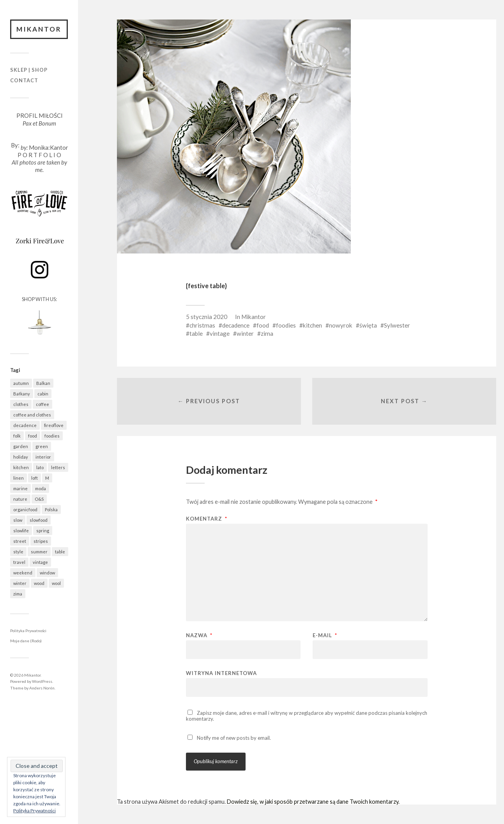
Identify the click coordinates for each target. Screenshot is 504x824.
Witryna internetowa (221, 673)
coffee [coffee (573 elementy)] (42, 404)
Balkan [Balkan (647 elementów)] (43, 383)
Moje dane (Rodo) (26, 641)
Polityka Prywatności (28, 631)
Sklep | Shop (29, 70)
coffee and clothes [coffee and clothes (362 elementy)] (32, 415)
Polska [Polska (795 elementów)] (51, 509)
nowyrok (341, 325)
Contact (24, 80)
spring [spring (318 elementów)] (43, 531)
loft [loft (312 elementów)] (34, 478)
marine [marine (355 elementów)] (20, 488)
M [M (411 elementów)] (47, 478)
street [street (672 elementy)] (20, 541)
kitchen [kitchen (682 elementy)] (21, 467)
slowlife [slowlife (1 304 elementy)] (21, 531)
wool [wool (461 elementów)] (56, 583)
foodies (286, 325)
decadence (236, 325)
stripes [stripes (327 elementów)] (41, 541)
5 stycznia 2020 (207, 317)
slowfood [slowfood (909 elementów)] (39, 520)
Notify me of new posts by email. (234, 738)
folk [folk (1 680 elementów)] (17, 436)
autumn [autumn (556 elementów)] (21, 383)
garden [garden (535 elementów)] (21, 446)
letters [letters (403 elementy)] (58, 467)
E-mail (325, 635)
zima (267, 333)
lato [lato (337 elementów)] (40, 467)
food (263, 325)
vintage (220, 333)
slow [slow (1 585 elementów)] (18, 520)
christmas (202, 325)
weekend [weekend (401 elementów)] (23, 573)
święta (368, 325)
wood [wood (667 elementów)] (39, 583)
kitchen (312, 325)
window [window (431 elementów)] (47, 573)
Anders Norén (42, 688)
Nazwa (199, 635)
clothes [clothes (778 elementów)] (21, 404)
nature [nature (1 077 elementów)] (20, 499)
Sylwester (397, 325)
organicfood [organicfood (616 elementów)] (25, 509)
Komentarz (207, 519)
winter (245, 333)
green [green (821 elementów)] (42, 446)
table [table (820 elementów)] (60, 552)
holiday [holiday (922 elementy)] (21, 457)
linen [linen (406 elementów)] (19, 478)
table (196, 333)
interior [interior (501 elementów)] (43, 457)
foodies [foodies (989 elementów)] (52, 436)
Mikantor (39, 29)
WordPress (42, 681)
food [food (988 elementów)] (33, 436)
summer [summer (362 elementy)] (39, 552)
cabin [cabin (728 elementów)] (43, 394)
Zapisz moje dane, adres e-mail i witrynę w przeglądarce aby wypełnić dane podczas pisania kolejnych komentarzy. (307, 716)
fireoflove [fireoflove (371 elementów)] (54, 425)
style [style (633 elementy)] (18, 552)
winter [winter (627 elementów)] (20, 583)
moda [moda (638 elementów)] (41, 488)
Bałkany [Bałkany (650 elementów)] (22, 394)
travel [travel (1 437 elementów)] (19, 562)
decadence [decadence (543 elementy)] (25, 425)
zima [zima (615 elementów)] (18, 594)
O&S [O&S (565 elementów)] (39, 499)
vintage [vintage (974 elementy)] (40, 562)
